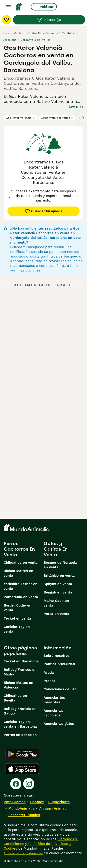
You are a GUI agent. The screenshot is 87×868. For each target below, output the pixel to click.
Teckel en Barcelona (21, 661)
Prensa (50, 681)
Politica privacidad (59, 664)
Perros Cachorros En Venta (19, 549)
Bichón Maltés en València (18, 685)
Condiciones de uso (60, 689)
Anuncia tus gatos (59, 724)
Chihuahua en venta (21, 563)
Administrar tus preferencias (23, 853)
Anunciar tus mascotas (54, 700)
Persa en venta (56, 614)
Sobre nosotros (57, 656)
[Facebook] (16, 784)
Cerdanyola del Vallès (57, 118)
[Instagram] (29, 784)
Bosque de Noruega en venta (60, 565)
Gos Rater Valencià (21, 118)
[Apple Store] (22, 769)
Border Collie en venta (18, 608)
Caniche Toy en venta (17, 629)
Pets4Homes (15, 802)
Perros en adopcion (20, 735)
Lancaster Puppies (24, 815)
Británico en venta (59, 576)
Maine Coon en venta (56, 603)
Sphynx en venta (58, 584)
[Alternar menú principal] (8, 7)
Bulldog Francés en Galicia (20, 711)
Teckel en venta (17, 618)
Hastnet (37, 802)
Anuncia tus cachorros (54, 713)
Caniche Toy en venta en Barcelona (20, 724)
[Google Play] (22, 754)
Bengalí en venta (58, 592)
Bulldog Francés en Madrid (20, 672)
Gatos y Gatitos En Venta (56, 549)
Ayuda (49, 672)
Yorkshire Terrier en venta (21, 586)
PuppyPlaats (59, 802)
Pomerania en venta (21, 597)
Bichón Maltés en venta (18, 573)
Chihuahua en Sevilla (15, 698)
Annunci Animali (53, 808)
